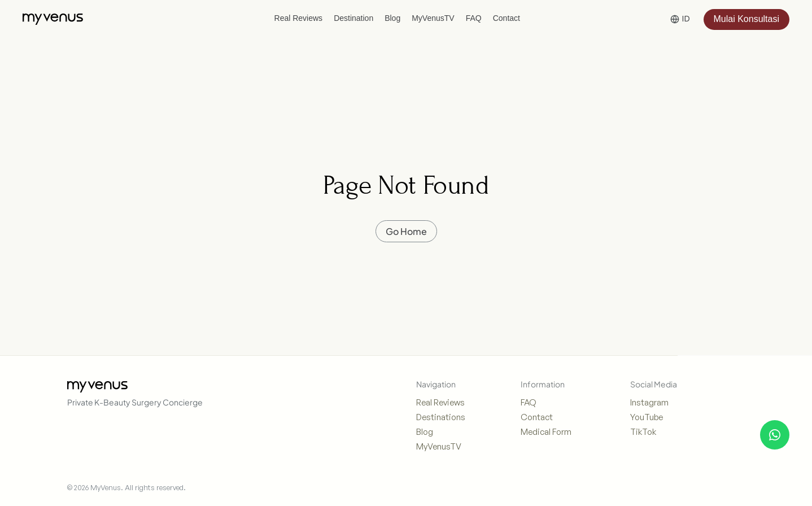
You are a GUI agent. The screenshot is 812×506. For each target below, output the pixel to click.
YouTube (647, 417)
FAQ (529, 402)
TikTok (643, 432)
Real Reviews (440, 402)
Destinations (441, 417)
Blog (425, 432)
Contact (537, 417)
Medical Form (546, 432)
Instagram (649, 402)
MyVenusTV (439, 446)
